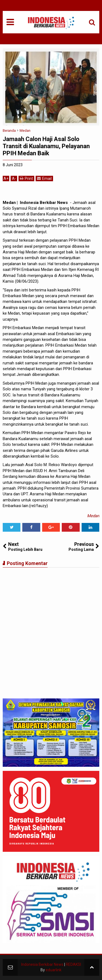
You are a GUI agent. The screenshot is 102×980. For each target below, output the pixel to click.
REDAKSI (73, 964)
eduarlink (54, 970)
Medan (93, 516)
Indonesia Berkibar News (42, 964)
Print (26, 178)
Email (44, 178)
